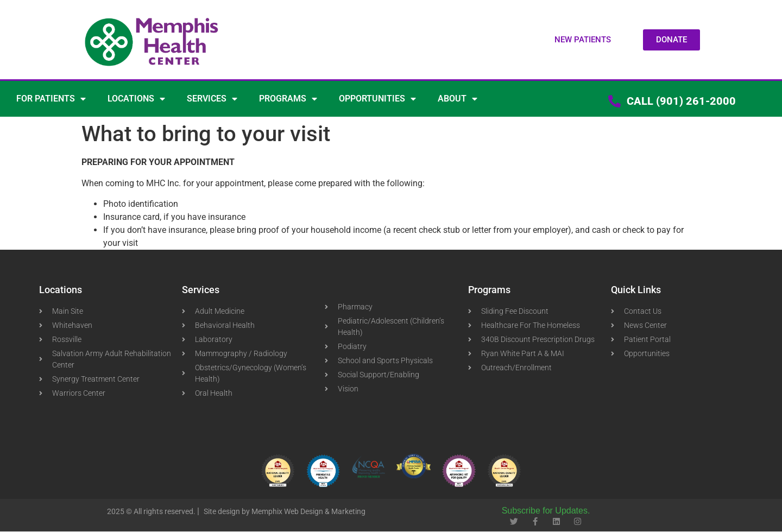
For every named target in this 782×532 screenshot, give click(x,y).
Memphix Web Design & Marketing (308, 511)
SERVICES (212, 99)
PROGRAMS (288, 99)
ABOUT (458, 99)
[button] (583, 40)
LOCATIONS (136, 99)
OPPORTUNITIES (377, 99)
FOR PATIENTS (51, 99)
